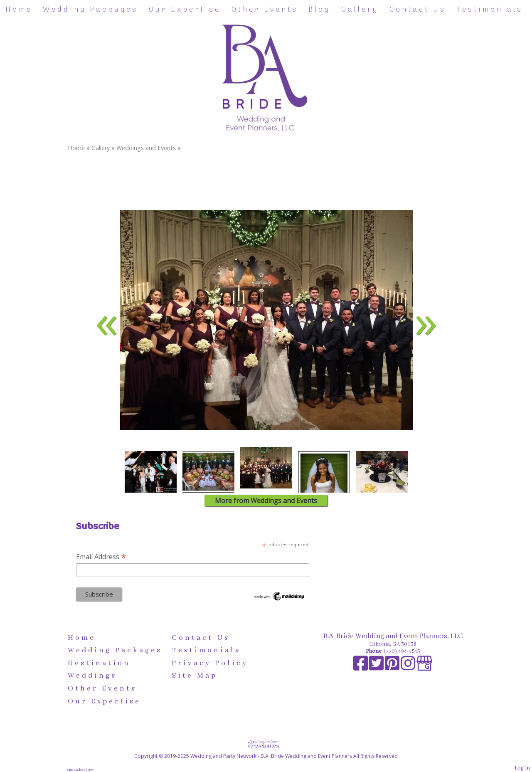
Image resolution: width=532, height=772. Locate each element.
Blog (319, 10)
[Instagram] (409, 668)
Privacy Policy (210, 663)
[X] (377, 668)
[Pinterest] (393, 668)
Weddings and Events (146, 148)
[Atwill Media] (266, 744)
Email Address (101, 556)
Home (19, 10)
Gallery (360, 10)
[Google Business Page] (424, 668)
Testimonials (490, 10)
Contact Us (418, 10)
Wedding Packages (90, 10)
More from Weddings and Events (266, 501)
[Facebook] (361, 668)
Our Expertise (185, 10)
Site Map (195, 676)
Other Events (265, 10)
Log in (522, 768)
